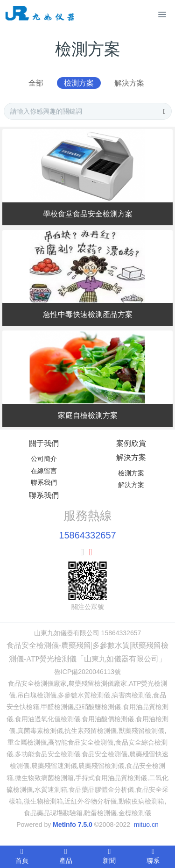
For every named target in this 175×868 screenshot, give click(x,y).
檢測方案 (79, 83)
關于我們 (44, 443)
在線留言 (44, 471)
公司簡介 (44, 459)
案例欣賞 (131, 443)
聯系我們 (44, 482)
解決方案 (129, 83)
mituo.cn (146, 825)
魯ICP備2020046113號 (87, 672)
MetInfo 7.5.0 (73, 825)
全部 (36, 83)
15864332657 (87, 535)
